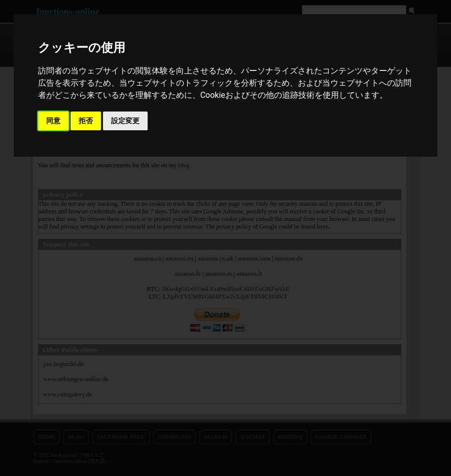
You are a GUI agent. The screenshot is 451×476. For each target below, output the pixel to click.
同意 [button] (53, 121)
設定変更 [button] (125, 121)
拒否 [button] (86, 121)
